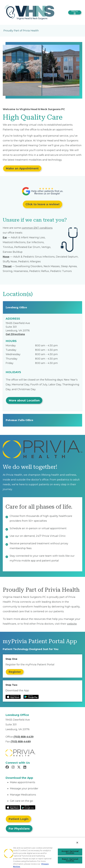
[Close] (77, 843)
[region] (42, 853)
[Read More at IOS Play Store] (13, 807)
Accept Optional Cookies (70, 852)
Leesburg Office (16, 307)
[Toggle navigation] (75, 12)
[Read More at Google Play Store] (28, 807)
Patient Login (18, 819)
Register (15, 672)
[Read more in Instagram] (13, 768)
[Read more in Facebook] (8, 768)
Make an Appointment (22, 168)
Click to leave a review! (42, 204)
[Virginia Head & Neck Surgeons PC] (29, 12)
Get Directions (15, 334)
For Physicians (19, 829)
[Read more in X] (19, 768)
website (72, 624)
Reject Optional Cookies (70, 860)
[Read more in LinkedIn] (25, 768)
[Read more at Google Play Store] (31, 697)
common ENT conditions (37, 228)
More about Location (24, 400)
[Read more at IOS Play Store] (13, 697)
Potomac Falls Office (19, 420)
